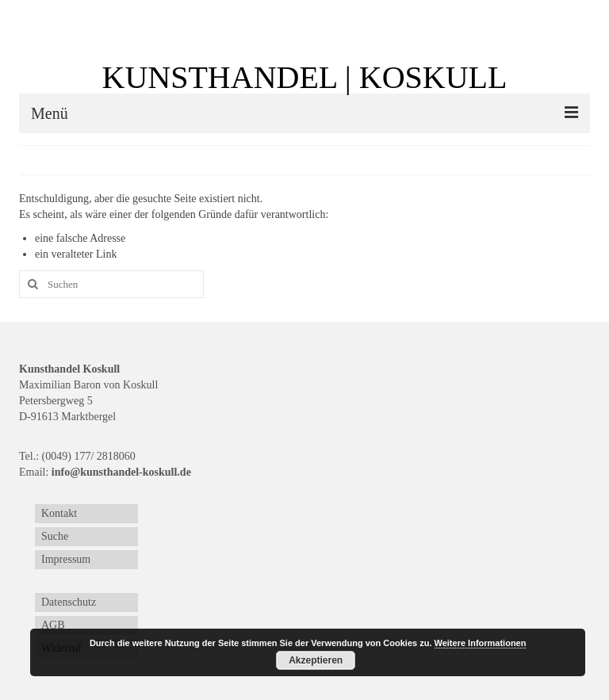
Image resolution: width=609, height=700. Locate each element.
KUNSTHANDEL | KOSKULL (305, 77)
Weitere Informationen (481, 643)
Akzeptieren (316, 660)
